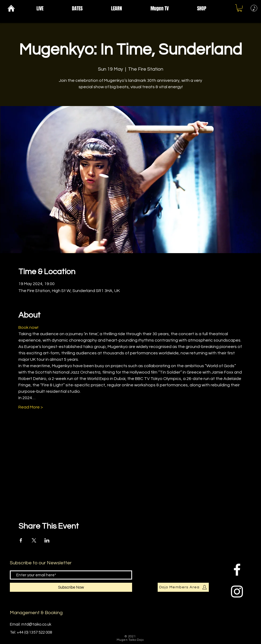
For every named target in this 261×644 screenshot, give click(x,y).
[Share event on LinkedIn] (47, 540)
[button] (50, 9)
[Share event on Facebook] (21, 540)
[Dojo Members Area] (183, 587)
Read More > (31, 407)
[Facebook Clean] (237, 570)
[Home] (11, 8)
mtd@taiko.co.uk (36, 624)
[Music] (254, 8)
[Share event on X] (34, 540)
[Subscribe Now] (71, 587)
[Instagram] (237, 591)
